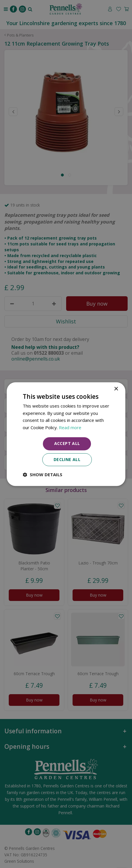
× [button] (116, 389)
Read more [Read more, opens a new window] (70, 428)
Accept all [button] (67, 443)
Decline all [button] (67, 459)
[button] (43, 474)
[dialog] (66, 434)
